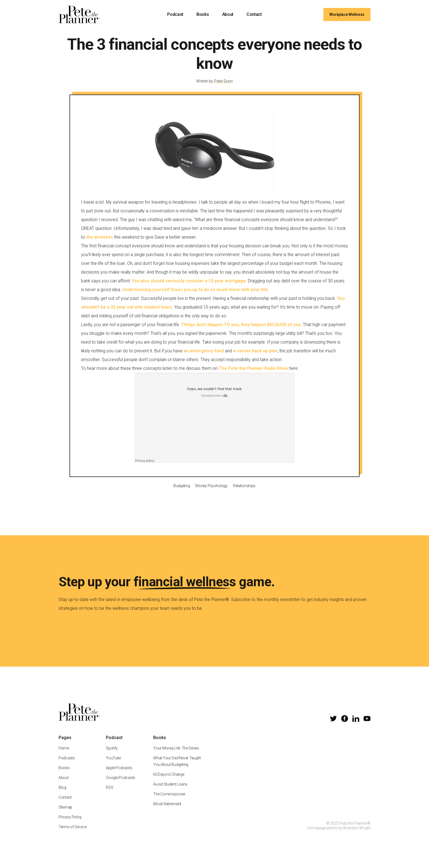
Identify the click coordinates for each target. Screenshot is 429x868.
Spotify (112, 754)
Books (203, 14)
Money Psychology (211, 492)
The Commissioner (169, 800)
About (228, 14)
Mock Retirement (167, 810)
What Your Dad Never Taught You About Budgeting (177, 767)
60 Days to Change (169, 780)
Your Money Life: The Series (176, 754)
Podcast (175, 14)
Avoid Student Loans (170, 790)
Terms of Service (73, 833)
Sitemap (65, 813)
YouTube (113, 764)
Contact (254, 14)
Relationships (244, 492)
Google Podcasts (121, 784)
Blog (62, 793)
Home (64, 754)
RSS (109, 793)
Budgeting (182, 492)
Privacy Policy (70, 823)
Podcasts (67, 764)
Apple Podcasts (119, 774)
